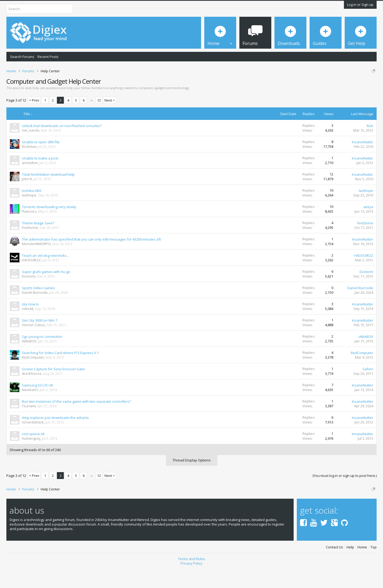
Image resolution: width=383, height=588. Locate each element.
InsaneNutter (363, 160)
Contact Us (334, 566)
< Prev (34, 119)
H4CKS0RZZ (31, 278)
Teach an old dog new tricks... (45, 274)
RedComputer (33, 376)
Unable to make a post (40, 177)
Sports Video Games (38, 306)
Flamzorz (29, 230)
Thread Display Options (192, 479)
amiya (368, 225)
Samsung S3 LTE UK (38, 404)
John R (27, 197)
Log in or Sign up (360, 5)
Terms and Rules (191, 577)
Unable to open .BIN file (41, 160)
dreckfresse (32, 392)
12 (99, 119)
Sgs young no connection (42, 355)
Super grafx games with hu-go (46, 290)
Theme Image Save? (38, 241)
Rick (370, 144)
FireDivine (30, 246)
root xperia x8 (33, 452)
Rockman (29, 165)
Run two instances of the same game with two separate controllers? (76, 420)
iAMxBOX (29, 359)
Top (374, 566)
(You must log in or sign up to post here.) (345, 494)
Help (350, 566)
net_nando (31, 149)
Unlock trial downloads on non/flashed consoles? (62, 144)
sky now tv (30, 322)
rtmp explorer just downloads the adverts (55, 436)
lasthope (29, 213)
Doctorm (29, 295)
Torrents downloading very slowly (49, 225)
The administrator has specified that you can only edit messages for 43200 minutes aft (91, 258)
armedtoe (30, 181)
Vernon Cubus (33, 343)
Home (362, 566)
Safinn (368, 387)
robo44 (28, 327)
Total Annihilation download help (48, 193)
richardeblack (33, 440)
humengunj (31, 457)
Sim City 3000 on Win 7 (39, 339)
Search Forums (22, 57)
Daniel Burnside (35, 311)
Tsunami (29, 424)
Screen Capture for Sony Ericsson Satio (53, 387)
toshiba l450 (32, 209)
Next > (110, 119)
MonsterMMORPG (36, 262)
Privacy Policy (191, 582)
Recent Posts (48, 57)
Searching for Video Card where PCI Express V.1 (60, 371)
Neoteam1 (30, 408)
